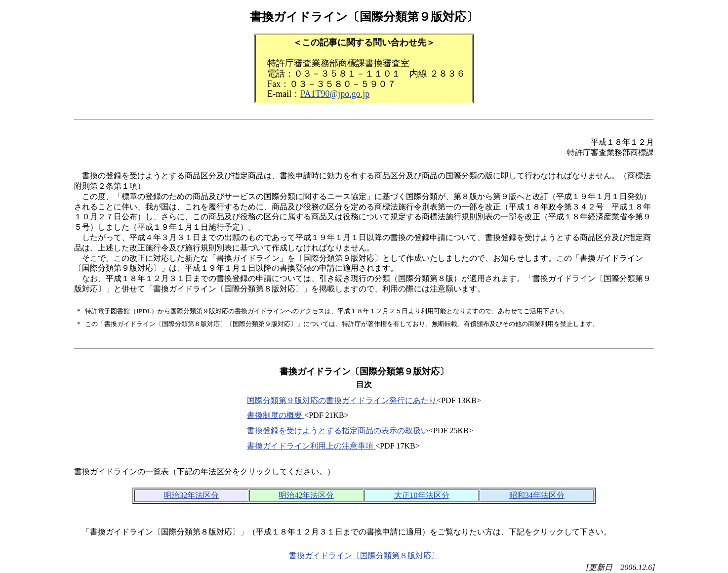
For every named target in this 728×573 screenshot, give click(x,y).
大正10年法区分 (422, 495)
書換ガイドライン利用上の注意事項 (311, 446)
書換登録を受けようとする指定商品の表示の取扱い (338, 430)
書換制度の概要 (276, 415)
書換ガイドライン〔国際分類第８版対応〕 (364, 555)
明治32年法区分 (191, 495)
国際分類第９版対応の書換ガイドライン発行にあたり (342, 400)
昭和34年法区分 (537, 495)
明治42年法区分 (306, 495)
